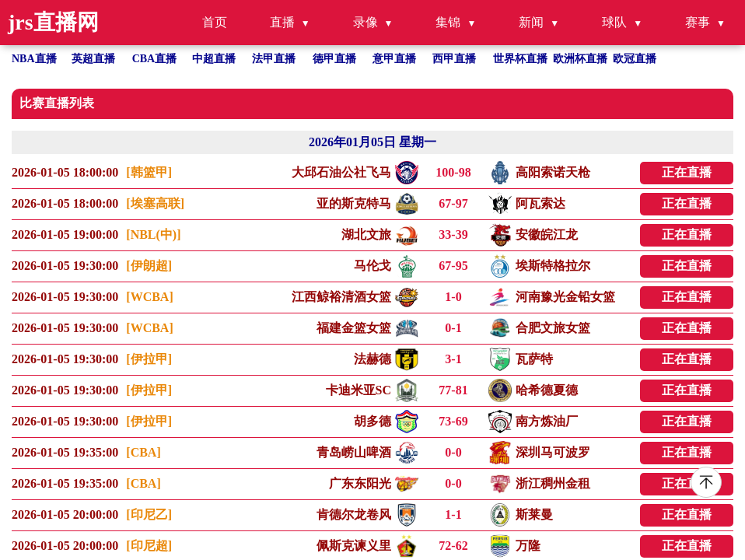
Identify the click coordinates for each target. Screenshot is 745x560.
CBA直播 (155, 59)
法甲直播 (274, 59)
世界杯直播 (520, 59)
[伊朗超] (149, 266)
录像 (366, 22)
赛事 (698, 22)
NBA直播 (34, 59)
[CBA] (143, 452)
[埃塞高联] (155, 203)
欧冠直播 (635, 59)
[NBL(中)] (153, 234)
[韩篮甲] (149, 172)
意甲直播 (394, 59)
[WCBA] (149, 297)
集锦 (448, 22)
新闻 (531, 22)
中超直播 (214, 59)
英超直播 (93, 59)
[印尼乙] (149, 514)
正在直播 (687, 172)
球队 (614, 22)
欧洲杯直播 (580, 59)
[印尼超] (149, 546)
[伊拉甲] (149, 359)
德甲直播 (334, 59)
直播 (282, 22)
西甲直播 (454, 59)
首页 (215, 22)
